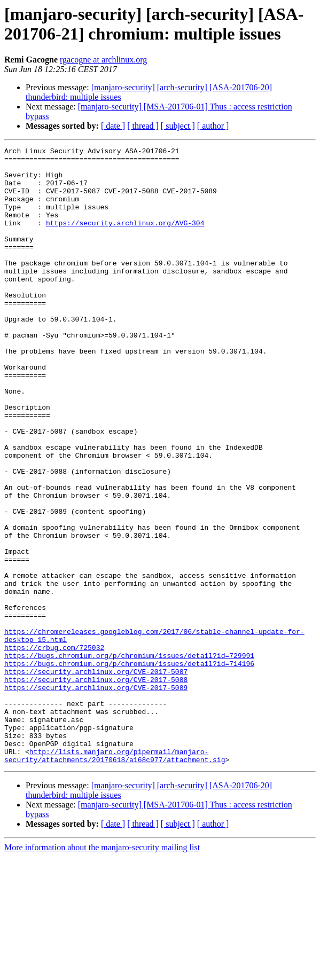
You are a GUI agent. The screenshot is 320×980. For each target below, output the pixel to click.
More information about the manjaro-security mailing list (102, 971)
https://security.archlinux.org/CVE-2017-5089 (96, 796)
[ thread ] (143, 126)
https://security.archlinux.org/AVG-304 (125, 239)
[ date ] (113, 126)
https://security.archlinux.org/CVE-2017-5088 (96, 787)
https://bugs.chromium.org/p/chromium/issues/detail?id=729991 (129, 758)
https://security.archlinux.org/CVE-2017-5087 (96, 777)
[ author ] (213, 126)
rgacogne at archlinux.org (103, 60)
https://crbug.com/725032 (54, 748)
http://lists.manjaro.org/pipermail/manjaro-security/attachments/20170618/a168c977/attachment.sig (115, 878)
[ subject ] (178, 126)
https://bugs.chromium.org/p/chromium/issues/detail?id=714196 (129, 767)
